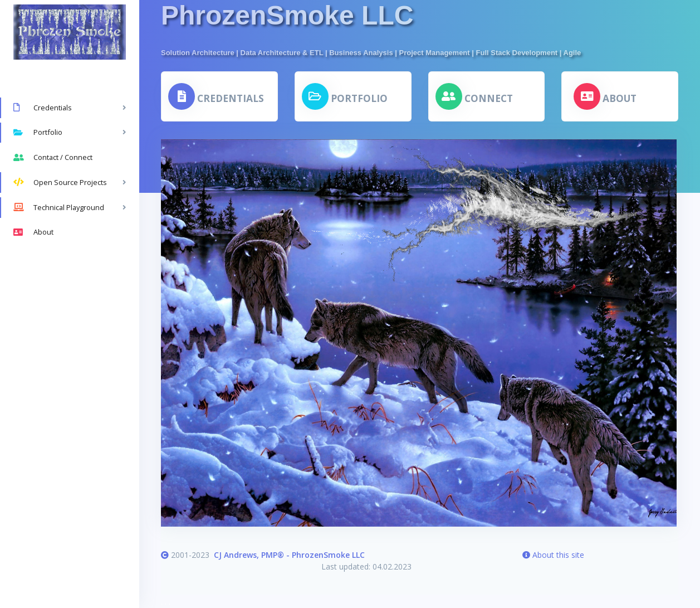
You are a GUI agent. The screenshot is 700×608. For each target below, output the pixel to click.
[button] (216, 96)
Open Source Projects (60, 182)
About (33, 232)
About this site (553, 555)
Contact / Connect (53, 158)
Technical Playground (59, 207)
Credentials (43, 108)
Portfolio (38, 133)
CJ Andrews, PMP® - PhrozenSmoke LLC (289, 555)
